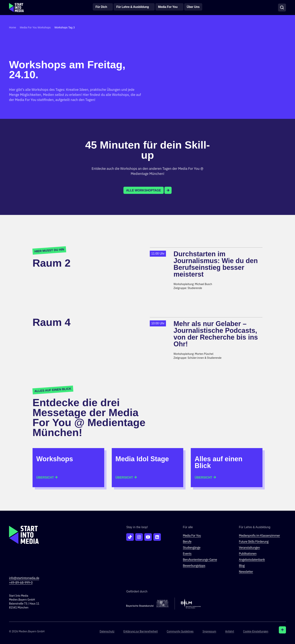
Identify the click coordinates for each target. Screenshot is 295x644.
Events (187, 554)
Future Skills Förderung (254, 542)
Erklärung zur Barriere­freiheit (141, 631)
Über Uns (193, 7)
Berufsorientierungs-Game (200, 560)
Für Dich (101, 7)
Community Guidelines (180, 631)
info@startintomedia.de (24, 578)
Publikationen (248, 554)
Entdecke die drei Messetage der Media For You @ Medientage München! (89, 418)
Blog (242, 566)
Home (13, 27)
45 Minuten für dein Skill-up (148, 150)
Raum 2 (52, 263)
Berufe (187, 542)
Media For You (168, 7)
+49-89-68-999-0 (21, 583)
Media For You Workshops (35, 27)
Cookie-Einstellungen (256, 631)
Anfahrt (230, 631)
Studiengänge (192, 548)
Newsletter (246, 572)
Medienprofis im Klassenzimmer (259, 536)
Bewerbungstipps (194, 566)
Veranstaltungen (249, 548)
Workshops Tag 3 (65, 27)
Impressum (209, 631)
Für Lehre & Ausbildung (133, 7)
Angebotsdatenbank (252, 560)
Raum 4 (52, 322)
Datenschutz (107, 631)
